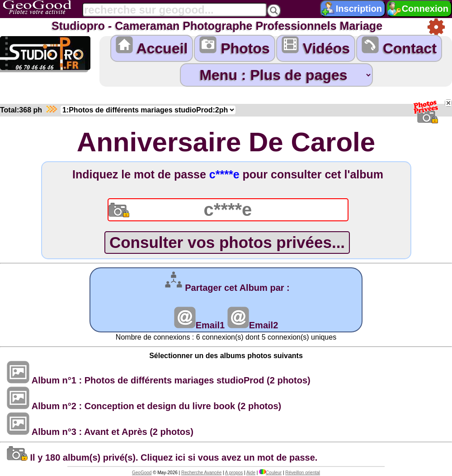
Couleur (270, 473)
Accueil (152, 46)
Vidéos (316, 46)
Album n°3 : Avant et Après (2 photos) (100, 432)
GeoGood (142, 473)
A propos (234, 473)
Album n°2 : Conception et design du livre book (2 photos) (144, 406)
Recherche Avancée (201, 473)
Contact (399, 46)
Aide (251, 473)
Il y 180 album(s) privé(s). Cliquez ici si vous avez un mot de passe (161, 457)
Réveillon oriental (303, 473)
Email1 (199, 325)
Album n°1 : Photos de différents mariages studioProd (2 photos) (159, 380)
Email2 (253, 325)
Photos (234, 46)
